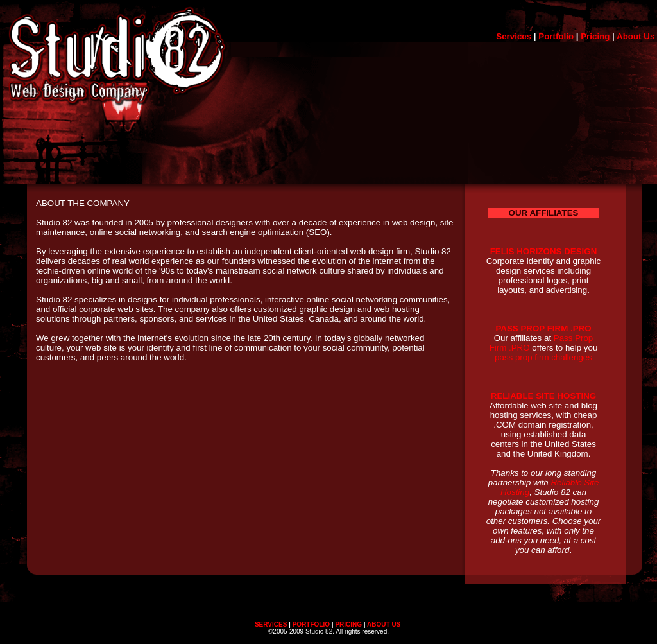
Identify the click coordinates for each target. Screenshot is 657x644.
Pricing (595, 36)
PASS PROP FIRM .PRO (543, 328)
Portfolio (556, 36)
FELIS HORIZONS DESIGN (544, 251)
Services (514, 36)
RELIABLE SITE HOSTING (543, 396)
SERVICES (271, 624)
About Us (636, 36)
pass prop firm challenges (543, 357)
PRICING (348, 624)
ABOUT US (384, 624)
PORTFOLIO (311, 624)
